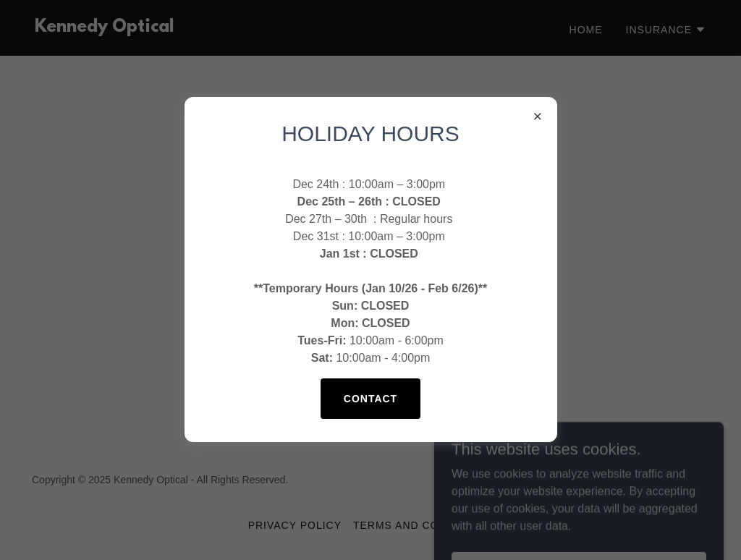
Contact (370, 399)
